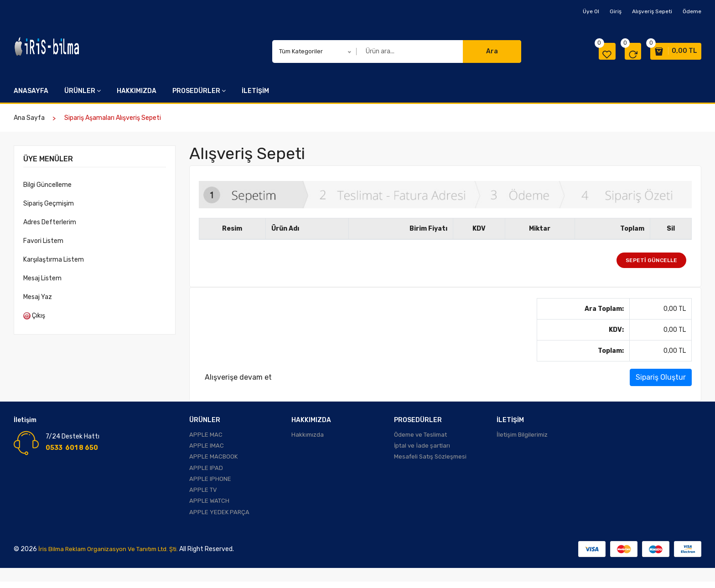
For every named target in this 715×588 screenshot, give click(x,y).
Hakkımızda (308, 435)
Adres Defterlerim (50, 222)
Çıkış (34, 316)
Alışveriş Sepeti (652, 11)
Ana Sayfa (29, 118)
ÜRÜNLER (83, 91)
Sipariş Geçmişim (49, 204)
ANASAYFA (31, 91)
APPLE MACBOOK (213, 459)
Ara (492, 51)
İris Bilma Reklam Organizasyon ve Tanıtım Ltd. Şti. (112, 555)
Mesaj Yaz (38, 297)
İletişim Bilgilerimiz (522, 435)
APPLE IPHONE (210, 482)
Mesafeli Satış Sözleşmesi (430, 459)
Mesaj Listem (42, 278)
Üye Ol (591, 11)
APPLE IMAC (207, 447)
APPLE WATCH (209, 506)
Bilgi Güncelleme (47, 185)
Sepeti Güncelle (651, 260)
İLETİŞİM (255, 91)
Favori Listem (43, 241)
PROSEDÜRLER (199, 91)
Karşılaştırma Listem (54, 260)
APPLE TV (203, 494)
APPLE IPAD (206, 471)
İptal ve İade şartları (422, 447)
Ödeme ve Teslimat (420, 435)
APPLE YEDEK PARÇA (219, 518)
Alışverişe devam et (238, 377)
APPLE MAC (206, 435)
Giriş (616, 11)
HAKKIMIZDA (137, 91)
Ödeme (692, 11)
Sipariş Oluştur (661, 377)
